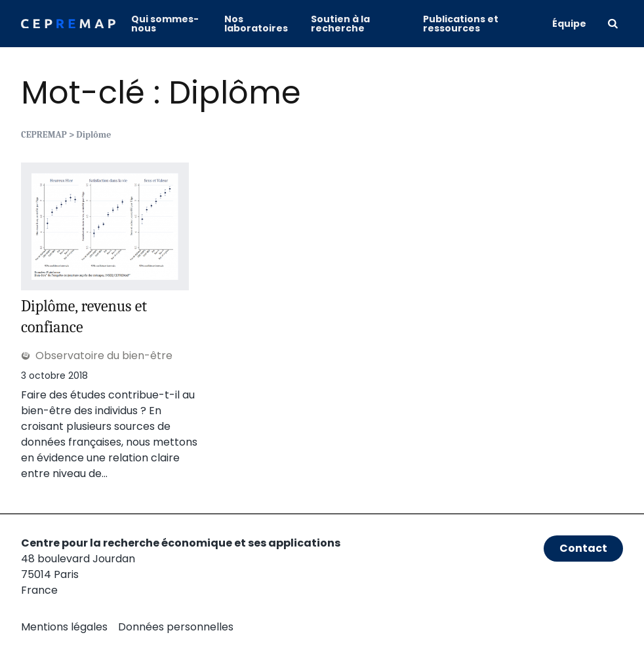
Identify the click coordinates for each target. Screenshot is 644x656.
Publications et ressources (461, 24)
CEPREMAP (44, 135)
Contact (583, 548)
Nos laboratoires (256, 24)
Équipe (569, 24)
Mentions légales (64, 627)
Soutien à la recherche (340, 24)
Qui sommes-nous (165, 24)
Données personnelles (176, 627)
